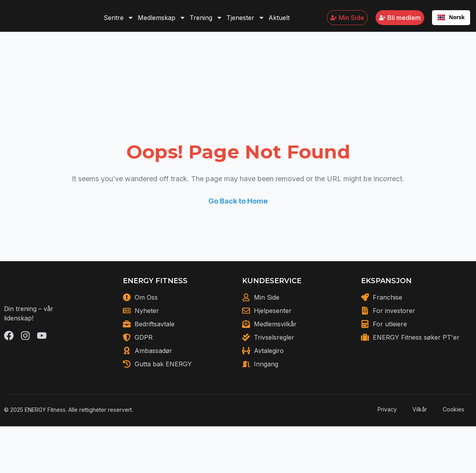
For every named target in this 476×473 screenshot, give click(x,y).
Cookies (453, 432)
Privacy (387, 432)
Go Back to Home (238, 215)
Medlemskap (162, 22)
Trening (206, 22)
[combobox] (451, 22)
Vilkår (420, 432)
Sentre (119, 22)
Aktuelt (279, 22)
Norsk (451, 21)
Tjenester (245, 22)
